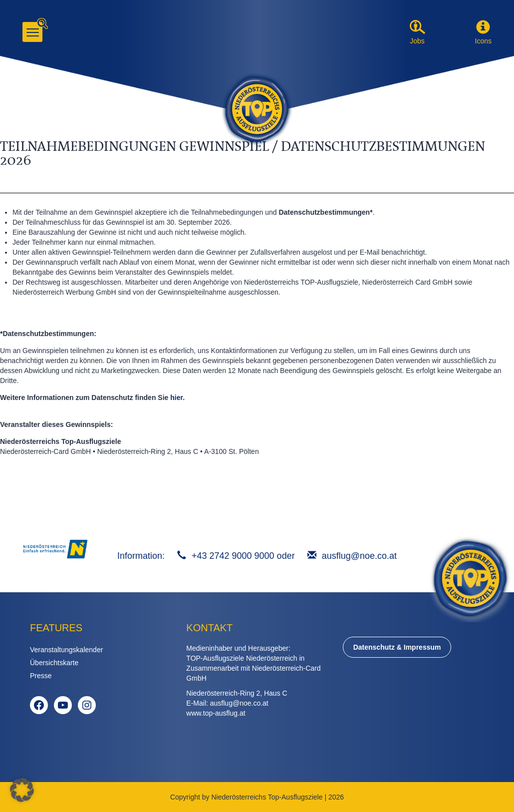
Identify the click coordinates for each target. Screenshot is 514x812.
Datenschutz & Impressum (397, 647)
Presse (41, 676)
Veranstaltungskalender (66, 650)
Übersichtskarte (54, 663)
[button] (483, 27)
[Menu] (32, 32)
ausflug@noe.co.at (359, 556)
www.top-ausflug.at (216, 713)
